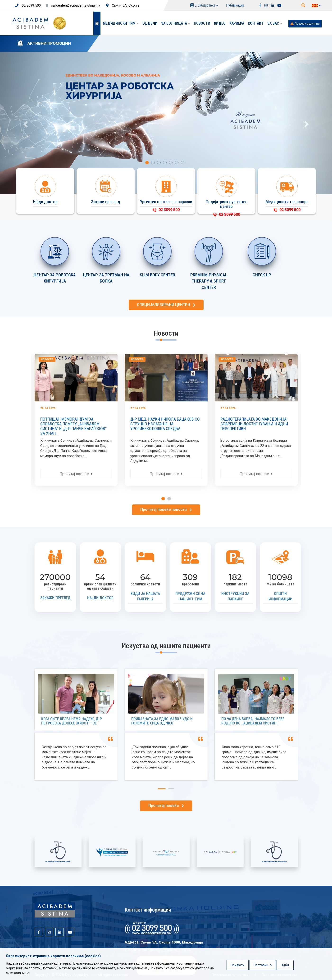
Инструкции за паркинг (235, 596)
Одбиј (285, 965)
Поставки (263, 965)
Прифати (238, 965)
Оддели (150, 23)
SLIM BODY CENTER (157, 275)
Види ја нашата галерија (145, 596)
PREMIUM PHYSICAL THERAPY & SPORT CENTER (209, 281)
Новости (202, 23)
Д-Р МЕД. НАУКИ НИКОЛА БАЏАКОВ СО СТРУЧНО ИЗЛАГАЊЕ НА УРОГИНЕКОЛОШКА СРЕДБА (167, 424)
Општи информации (280, 596)
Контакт (256, 23)
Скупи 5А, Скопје (123, 5)
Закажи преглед (55, 598)
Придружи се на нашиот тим (190, 596)
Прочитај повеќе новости (166, 510)
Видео (220, 23)
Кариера (237, 23)
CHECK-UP (262, 275)
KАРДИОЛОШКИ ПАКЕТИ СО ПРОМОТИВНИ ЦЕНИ (152, 44)
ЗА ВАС (275, 23)
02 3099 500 (28, 5)
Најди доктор (100, 598)
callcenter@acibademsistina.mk (73, 5)
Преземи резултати (305, 24)
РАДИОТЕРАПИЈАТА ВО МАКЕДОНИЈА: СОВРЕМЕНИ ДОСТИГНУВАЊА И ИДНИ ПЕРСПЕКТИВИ (256, 424)
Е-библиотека (204, 5)
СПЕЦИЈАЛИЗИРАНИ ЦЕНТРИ (166, 305)
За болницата (176, 23)
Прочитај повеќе (78, 474)
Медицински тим (121, 23)
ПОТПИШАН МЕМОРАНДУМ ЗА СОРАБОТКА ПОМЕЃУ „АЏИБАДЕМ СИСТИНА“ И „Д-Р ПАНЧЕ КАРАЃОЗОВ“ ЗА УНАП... (76, 426)
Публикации (235, 5)
